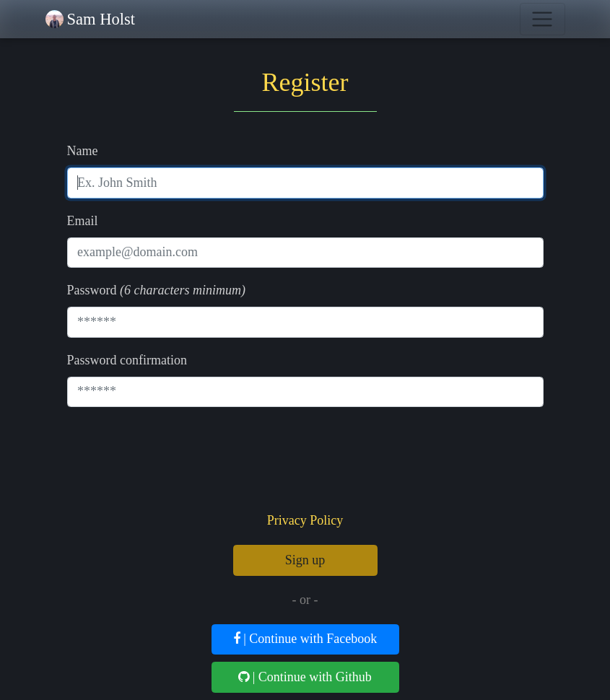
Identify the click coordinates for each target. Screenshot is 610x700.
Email (83, 221)
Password (92, 290)
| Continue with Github (305, 677)
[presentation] (305, 463)
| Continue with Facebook (305, 639)
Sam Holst (101, 19)
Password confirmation (127, 360)
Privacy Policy (305, 520)
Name (83, 151)
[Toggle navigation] (543, 19)
